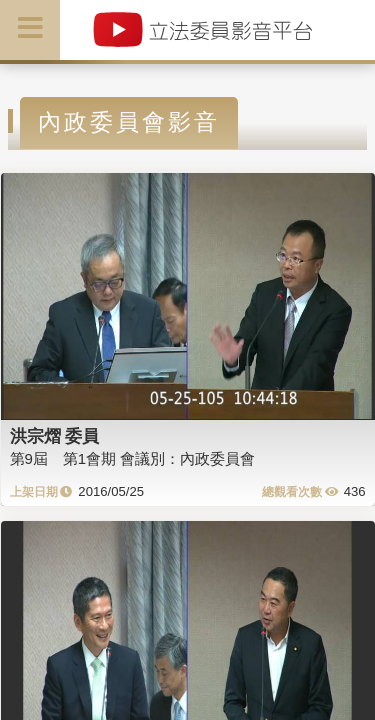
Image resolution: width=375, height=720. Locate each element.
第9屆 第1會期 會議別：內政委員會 (133, 458)
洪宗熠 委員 (55, 436)
